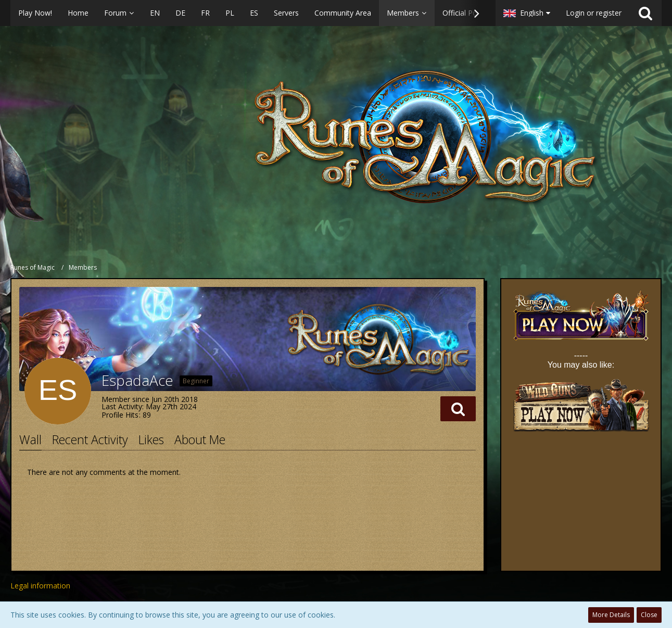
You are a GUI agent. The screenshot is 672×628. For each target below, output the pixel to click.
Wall (30, 439)
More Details (611, 615)
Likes (151, 439)
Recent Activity (90, 439)
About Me (200, 439)
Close (649, 615)
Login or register (594, 13)
